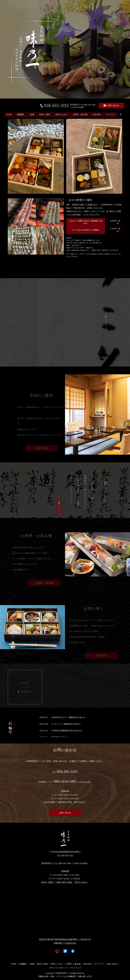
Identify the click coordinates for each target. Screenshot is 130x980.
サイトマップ (75, 968)
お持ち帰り (101, 111)
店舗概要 (21, 111)
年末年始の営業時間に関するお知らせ (67, 731)
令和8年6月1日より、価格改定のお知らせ (68, 717)
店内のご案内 (47, 111)
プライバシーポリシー (58, 968)
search (7, 115)
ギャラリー (115, 111)
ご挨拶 (33, 111)
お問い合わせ (111, 105)
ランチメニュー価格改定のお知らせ (66, 724)
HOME (9, 111)
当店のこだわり (64, 111)
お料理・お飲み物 (83, 111)
